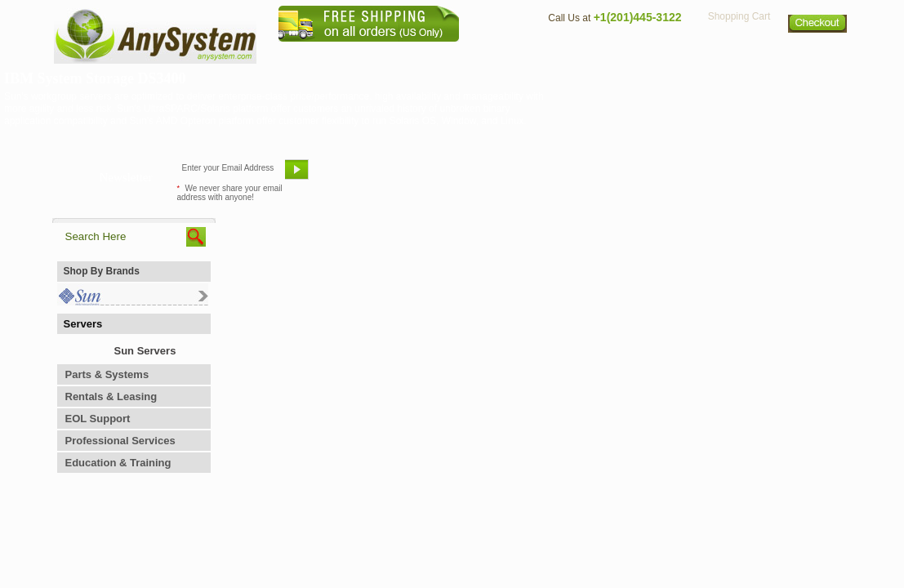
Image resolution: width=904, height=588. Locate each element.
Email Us (355, 176)
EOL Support (98, 419)
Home (431, 53)
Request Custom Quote (772, 176)
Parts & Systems (107, 374)
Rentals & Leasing (111, 396)
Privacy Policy (739, 53)
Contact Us (572, 53)
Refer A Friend (443, 176)
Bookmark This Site (550, 176)
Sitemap (818, 53)
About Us (497, 53)
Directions (652, 53)
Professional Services (120, 441)
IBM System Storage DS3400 (95, 78)
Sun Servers (145, 351)
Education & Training (118, 463)
